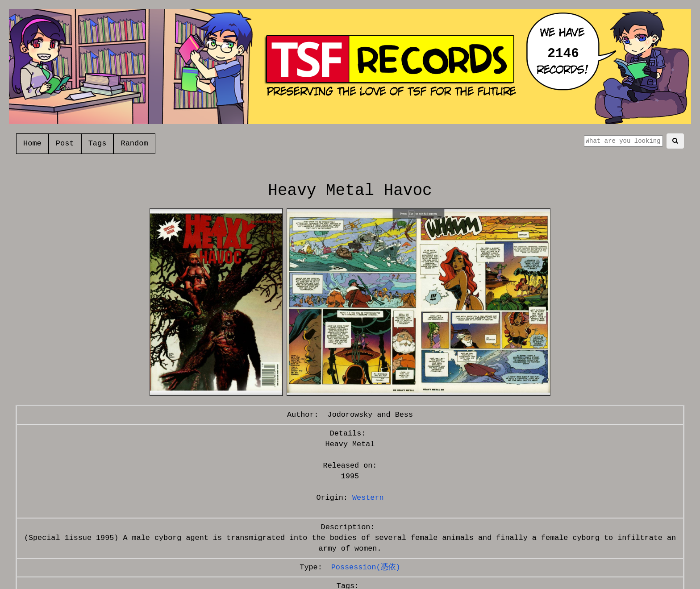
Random (134, 143)
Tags (98, 143)
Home (32, 143)
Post (65, 143)
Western (368, 498)
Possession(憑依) (366, 567)
